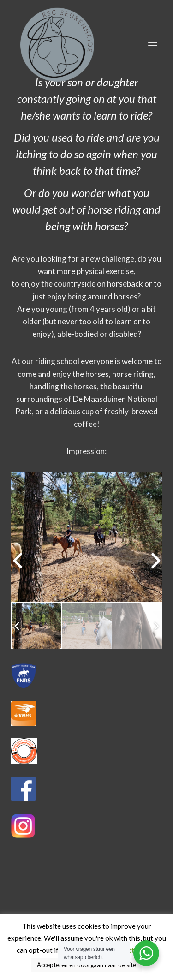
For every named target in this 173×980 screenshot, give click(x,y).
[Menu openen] (152, 45)
